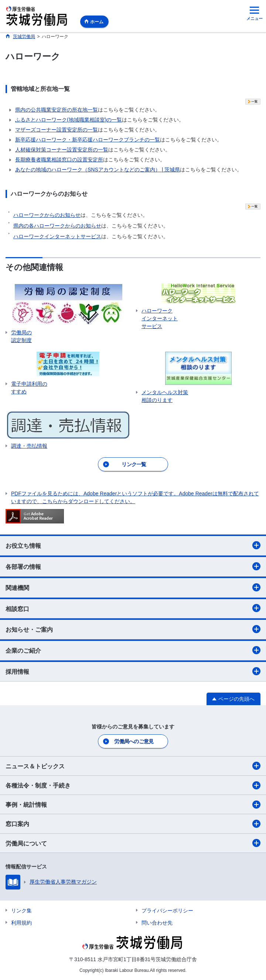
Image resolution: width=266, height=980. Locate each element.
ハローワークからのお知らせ (47, 215)
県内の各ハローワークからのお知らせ (57, 226)
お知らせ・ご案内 (133, 629)
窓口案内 (133, 824)
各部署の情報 (133, 566)
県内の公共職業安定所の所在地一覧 (57, 110)
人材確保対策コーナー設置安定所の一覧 (62, 150)
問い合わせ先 (157, 923)
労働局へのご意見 (134, 741)
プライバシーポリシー (167, 911)
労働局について (133, 843)
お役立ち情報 (133, 545)
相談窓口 (133, 608)
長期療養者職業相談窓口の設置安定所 (59, 160)
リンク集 (21, 911)
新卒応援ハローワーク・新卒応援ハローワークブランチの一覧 (88, 140)
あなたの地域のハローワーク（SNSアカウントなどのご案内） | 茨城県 (98, 170)
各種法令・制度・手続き (133, 785)
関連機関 (133, 587)
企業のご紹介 (133, 650)
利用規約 (21, 923)
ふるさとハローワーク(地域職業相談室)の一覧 (69, 120)
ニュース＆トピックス (133, 766)
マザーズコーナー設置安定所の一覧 (57, 130)
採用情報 (133, 671)
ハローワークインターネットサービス (57, 236)
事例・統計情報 (133, 805)
